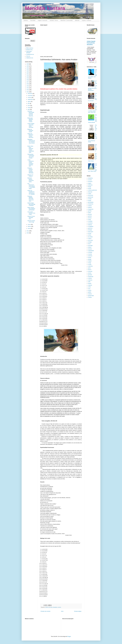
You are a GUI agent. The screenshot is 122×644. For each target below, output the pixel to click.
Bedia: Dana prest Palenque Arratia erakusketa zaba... (31, 149)
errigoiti (90, 261)
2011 (28, 231)
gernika (90, 211)
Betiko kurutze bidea (96, 148)
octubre (30, 98)
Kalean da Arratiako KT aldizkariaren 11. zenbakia (31, 192)
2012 (28, 92)
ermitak (90, 199)
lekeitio (90, 283)
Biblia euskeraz (30, 48)
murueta (90, 254)
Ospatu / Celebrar (87, 20)
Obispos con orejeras (30, 175)
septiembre (30, 99)
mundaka (90, 221)
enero (29, 228)
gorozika (90, 275)
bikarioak (90, 192)
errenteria (90, 223)
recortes (59, 607)
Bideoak (77, 20)
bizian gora (91, 232)
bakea (90, 213)
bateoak (90, 225)
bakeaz (90, 247)
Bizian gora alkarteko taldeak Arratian (30, 120)
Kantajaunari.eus (30, 54)
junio (29, 105)
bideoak (90, 207)
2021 (28, 74)
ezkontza (90, 256)
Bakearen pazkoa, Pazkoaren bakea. (31, 180)
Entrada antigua (78, 611)
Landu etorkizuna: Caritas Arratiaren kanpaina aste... (31, 163)
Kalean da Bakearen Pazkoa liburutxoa (30, 136)
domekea (90, 182)
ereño (89, 287)
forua (89, 244)
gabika (90, 292)
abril (29, 109)
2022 (28, 72)
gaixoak (90, 216)
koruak (90, 233)
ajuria (89, 268)
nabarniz (90, 285)
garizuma (90, 228)
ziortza (90, 235)
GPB (89, 282)
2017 (28, 82)
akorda (90, 273)
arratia (47, 607)
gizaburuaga (91, 296)
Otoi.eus (28, 56)
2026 (28, 64)
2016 (28, 84)
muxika (90, 264)
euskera (90, 294)
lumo (89, 289)
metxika (90, 297)
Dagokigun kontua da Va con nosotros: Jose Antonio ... (31, 142)
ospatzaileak (91, 251)
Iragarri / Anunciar (42, 20)
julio (29, 103)
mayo (29, 107)
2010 (28, 233)
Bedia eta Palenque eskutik (30, 131)
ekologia (90, 230)
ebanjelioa (55, 607)
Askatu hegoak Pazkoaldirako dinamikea (91, 43)
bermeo (90, 218)
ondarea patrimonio (92, 190)
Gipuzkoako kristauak (29, 52)
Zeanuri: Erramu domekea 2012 (31, 218)
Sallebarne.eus (30, 58)
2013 (28, 90)
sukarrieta (90, 266)
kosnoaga (90, 245)
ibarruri (90, 270)
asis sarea (50, 607)
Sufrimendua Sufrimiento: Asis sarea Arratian (31, 156)
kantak (90, 201)
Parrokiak (33, 20)
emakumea (91, 204)
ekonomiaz (91, 195)
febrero (30, 226)
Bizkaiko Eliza (29, 50)
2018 (28, 80)
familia (90, 188)
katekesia (90, 185)
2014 (28, 88)
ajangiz (90, 259)
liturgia (90, 187)
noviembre (30, 96)
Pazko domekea (96, 128)
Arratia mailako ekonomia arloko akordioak (31, 125)
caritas (90, 194)
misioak (90, 206)
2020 (28, 76)
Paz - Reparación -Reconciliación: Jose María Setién (31, 186)
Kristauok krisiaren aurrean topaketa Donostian (30, 170)
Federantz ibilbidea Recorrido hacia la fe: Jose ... (31, 199)
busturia (90, 249)
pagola (90, 183)
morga (90, 263)
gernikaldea (91, 202)
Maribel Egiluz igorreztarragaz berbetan (31, 204)
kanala (90, 258)
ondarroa (90, 280)
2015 (28, 86)
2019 (28, 78)
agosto (29, 102)
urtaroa (90, 239)
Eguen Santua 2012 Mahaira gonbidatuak (31, 209)
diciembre (30, 94)
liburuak (90, 214)
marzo (29, 224)
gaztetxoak (91, 197)
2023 (28, 70)
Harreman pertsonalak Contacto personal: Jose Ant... (31, 114)
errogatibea (91, 226)
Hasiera (26, 20)
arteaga (90, 242)
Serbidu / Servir (54, 20)
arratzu (90, 290)
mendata (90, 252)
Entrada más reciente (45, 611)
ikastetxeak (91, 277)
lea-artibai (90, 237)
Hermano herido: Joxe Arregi (31, 221)
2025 (28, 66)
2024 (28, 68)
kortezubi (90, 271)
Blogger (69, 636)
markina (90, 278)
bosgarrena (91, 209)
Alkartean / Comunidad (66, 20)
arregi (89, 220)
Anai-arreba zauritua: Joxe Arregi (31, 213)
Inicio (62, 611)
